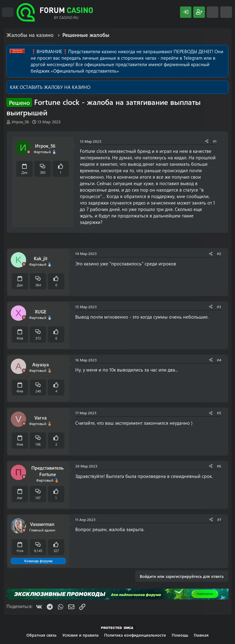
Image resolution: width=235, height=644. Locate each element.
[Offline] (29, 152)
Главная (201, 635)
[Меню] (8, 12)
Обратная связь (41, 635)
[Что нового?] (213, 12)
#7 (219, 519)
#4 (219, 360)
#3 (219, 307)
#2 (219, 253)
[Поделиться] (207, 141)
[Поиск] (226, 12)
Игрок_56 (20, 122)
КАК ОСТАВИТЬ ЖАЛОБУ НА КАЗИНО (50, 87)
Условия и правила (80, 635)
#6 (219, 466)
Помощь (180, 635)
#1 (215, 141)
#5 (219, 413)
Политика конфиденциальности (135, 635)
